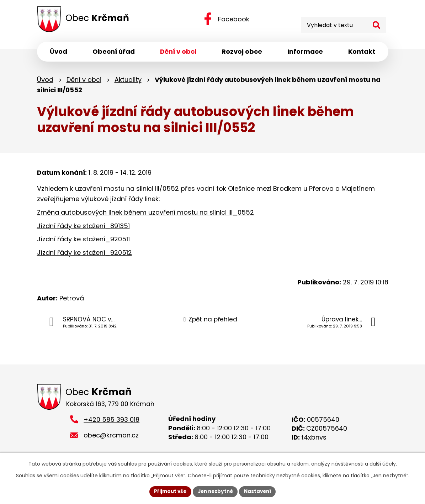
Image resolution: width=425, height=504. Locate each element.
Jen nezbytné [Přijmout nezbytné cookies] (215, 491)
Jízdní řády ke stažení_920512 (84, 254)
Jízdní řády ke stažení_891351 (83, 227)
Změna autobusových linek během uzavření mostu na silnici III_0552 (145, 214)
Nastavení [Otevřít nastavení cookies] (260, 491)
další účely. (383, 463)
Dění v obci (84, 81)
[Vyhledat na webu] (339, 20)
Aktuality (128, 81)
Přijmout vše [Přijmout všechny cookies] (168, 491)
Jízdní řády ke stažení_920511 (83, 240)
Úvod (45, 81)
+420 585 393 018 (111, 421)
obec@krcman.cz (111, 437)
